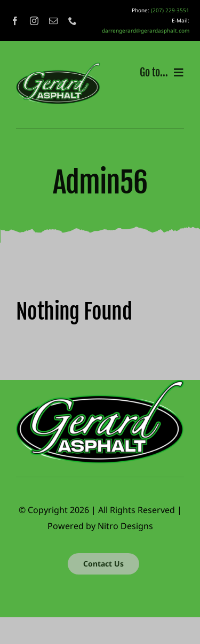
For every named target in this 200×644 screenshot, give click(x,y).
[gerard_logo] (58, 67)
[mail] (53, 21)
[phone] (73, 21)
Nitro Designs (125, 526)
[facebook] (15, 21)
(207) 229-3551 (170, 10)
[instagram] (34, 21)
